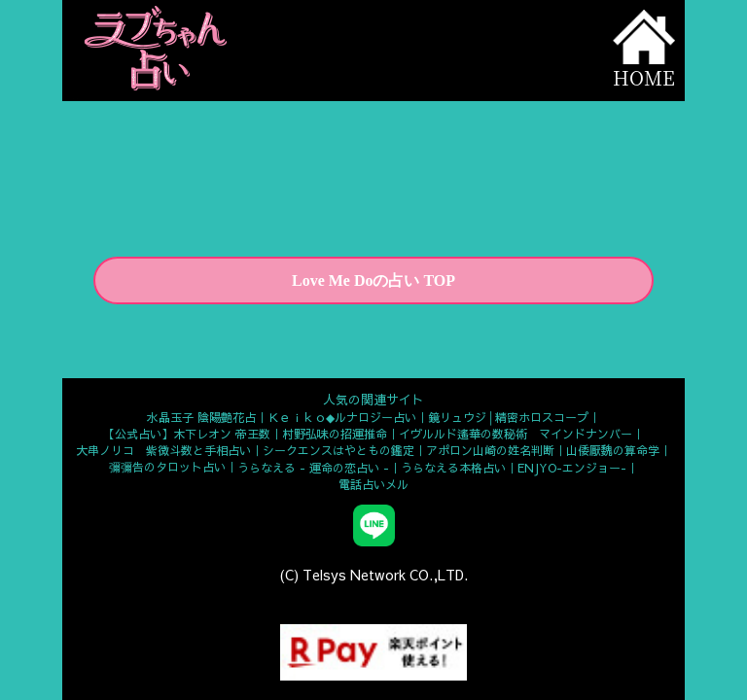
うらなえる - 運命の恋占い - (313, 468)
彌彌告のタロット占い (167, 467)
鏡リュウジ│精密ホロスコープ (508, 417)
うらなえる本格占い (453, 468)
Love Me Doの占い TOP (373, 280)
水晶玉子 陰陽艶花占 (201, 417)
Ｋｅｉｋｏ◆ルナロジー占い (342, 417)
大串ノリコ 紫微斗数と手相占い (163, 450)
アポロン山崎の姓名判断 (490, 450)
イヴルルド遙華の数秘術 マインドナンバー (516, 434)
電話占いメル (373, 484)
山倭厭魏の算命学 (613, 450)
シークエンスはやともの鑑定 (338, 450)
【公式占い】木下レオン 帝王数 (187, 434)
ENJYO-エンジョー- (572, 468)
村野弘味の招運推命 (335, 434)
